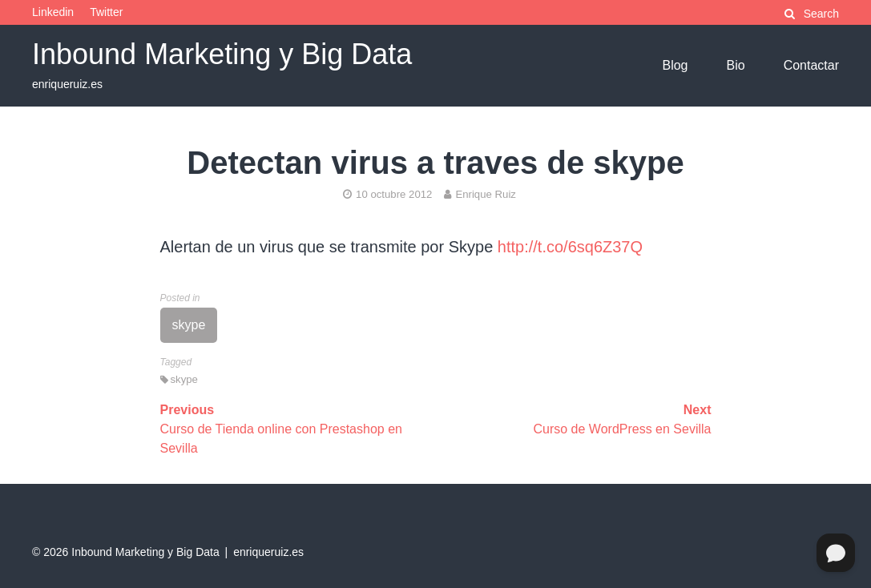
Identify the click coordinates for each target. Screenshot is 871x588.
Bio (736, 65)
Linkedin (53, 12)
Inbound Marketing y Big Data (222, 54)
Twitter (106, 12)
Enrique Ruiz (480, 194)
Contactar (811, 65)
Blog (675, 65)
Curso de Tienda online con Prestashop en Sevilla (281, 429)
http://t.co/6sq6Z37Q (570, 247)
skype (189, 325)
